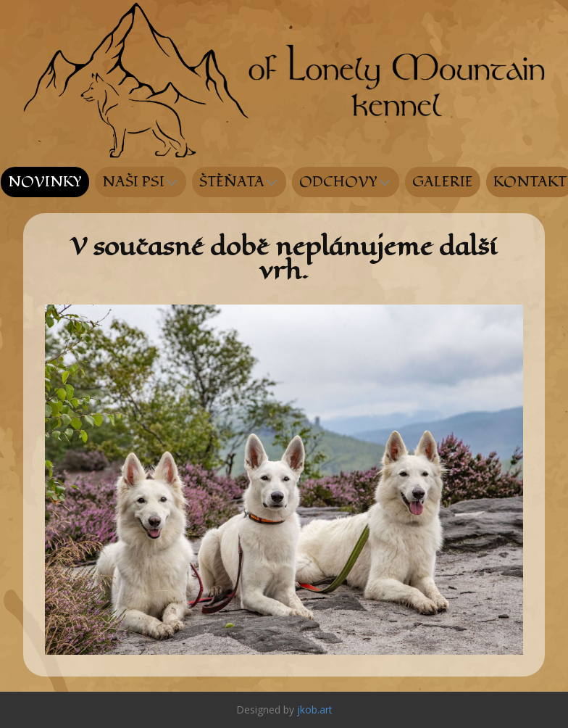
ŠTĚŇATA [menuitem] (232, 182)
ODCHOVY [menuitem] (338, 182)
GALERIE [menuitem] (443, 182)
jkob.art (315, 710)
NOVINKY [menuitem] (45, 182)
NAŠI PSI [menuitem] (133, 182)
